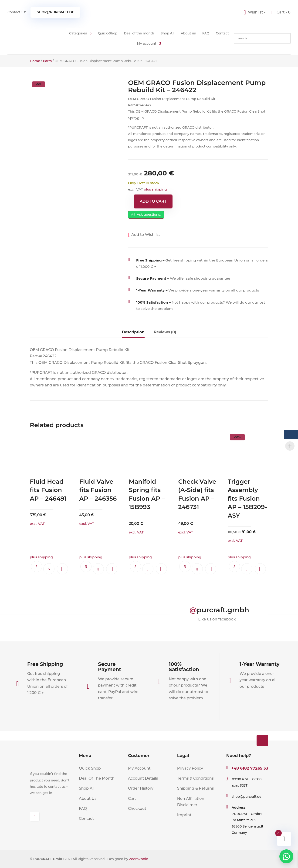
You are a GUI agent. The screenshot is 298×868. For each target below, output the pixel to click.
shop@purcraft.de (55, 12)
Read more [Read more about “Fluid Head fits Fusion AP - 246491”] (49, 569)
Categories (78, 33)
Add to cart (153, 201)
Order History (141, 788)
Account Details (143, 778)
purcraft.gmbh (223, 610)
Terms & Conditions (195, 778)
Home (35, 61)
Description (133, 332)
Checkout (137, 809)
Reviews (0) (165, 332)
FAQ (206, 33)
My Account (139, 768)
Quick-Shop (108, 33)
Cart (132, 799)
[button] (144, 235)
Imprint (184, 815)
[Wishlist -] (255, 12)
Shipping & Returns (195, 788)
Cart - (283, 12)
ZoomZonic (138, 859)
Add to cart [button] (98, 569)
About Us (88, 799)
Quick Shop (90, 768)
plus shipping (155, 189)
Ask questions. (146, 214)
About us (188, 33)
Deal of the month (139, 33)
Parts (47, 61)
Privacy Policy (190, 768)
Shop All (168, 33)
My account (147, 44)
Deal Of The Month (97, 778)
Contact (222, 33)
